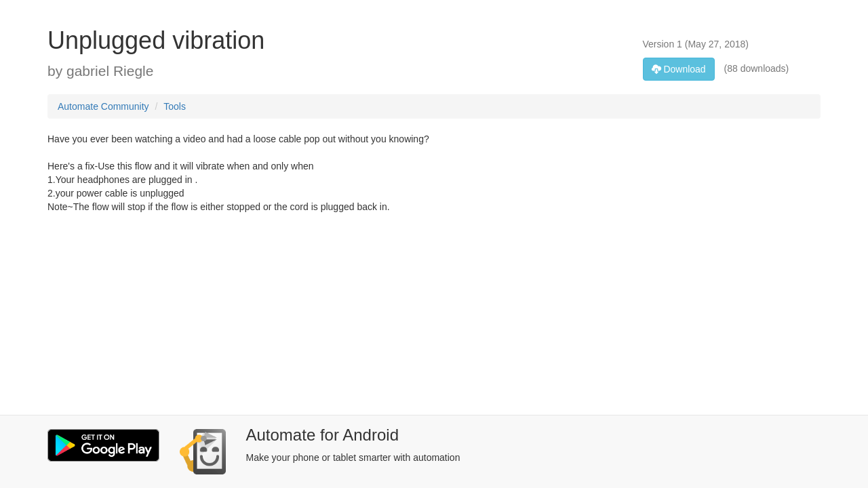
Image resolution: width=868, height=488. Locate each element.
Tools (175, 106)
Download (679, 69)
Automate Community (103, 106)
